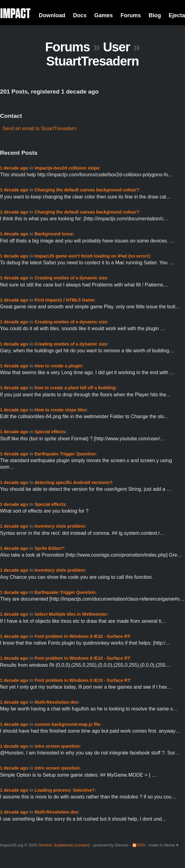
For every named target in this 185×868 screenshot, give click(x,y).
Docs (80, 15)
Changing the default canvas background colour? (87, 190)
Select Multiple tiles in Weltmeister (71, 614)
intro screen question (57, 746)
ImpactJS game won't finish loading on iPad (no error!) (92, 256)
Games (104, 15)
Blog (155, 15)
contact (82, 845)
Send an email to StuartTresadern (39, 128)
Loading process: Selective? (65, 790)
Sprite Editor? (49, 548)
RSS (141, 845)
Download (52, 15)
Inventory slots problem (60, 526)
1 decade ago (14, 168)
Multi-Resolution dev (56, 702)
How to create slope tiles (61, 410)
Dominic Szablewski (56, 845)
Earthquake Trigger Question (65, 454)
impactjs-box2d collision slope (67, 168)
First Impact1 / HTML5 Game (64, 300)
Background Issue (54, 234)
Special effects (50, 432)
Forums (131, 15)
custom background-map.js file (67, 724)
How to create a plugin (58, 366)
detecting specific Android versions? (73, 482)
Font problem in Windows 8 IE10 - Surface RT (82, 636)
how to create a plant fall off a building (75, 388)
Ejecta (177, 15)
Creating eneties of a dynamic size (71, 278)
